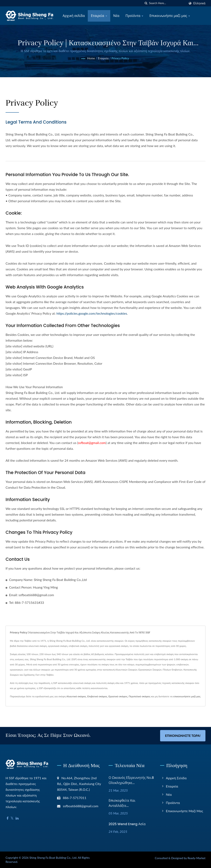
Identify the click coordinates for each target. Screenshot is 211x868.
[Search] (167, 3)
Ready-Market (196, 858)
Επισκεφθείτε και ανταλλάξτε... (122, 803)
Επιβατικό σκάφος (97, 696)
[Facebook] (8, 818)
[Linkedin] (17, 818)
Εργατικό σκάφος (118, 696)
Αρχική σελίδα (74, 16)
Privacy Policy (120, 58)
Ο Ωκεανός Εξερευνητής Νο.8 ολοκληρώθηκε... (131, 780)
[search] (146, 3)
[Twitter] (12, 818)
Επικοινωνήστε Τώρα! (183, 736)
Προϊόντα (134, 16)
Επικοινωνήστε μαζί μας (170, 16)
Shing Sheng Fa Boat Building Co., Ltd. (53, 858)
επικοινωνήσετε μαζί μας (187, 696)
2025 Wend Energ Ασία (127, 824)
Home (91, 58)
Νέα (116, 16)
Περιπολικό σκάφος (140, 696)
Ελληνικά (199, 3)
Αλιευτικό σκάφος (76, 696)
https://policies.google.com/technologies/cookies (92, 313)
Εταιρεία (99, 16)
